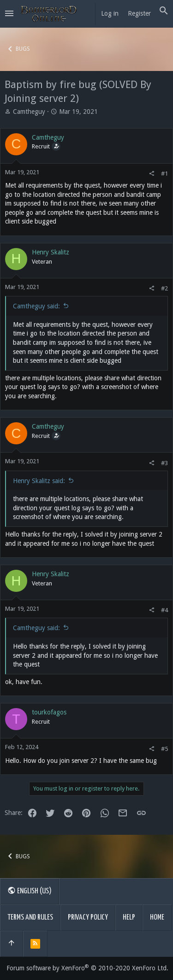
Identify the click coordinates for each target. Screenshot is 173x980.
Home (157, 918)
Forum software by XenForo (87, 968)
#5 (164, 749)
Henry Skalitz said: (39, 481)
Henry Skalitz (51, 252)
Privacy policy (88, 918)
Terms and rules (30, 918)
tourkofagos (49, 712)
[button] (9, 14)
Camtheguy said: (36, 306)
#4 (164, 610)
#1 (164, 174)
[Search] (164, 11)
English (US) (30, 891)
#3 (164, 463)
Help (129, 918)
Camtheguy (29, 112)
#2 (164, 288)
